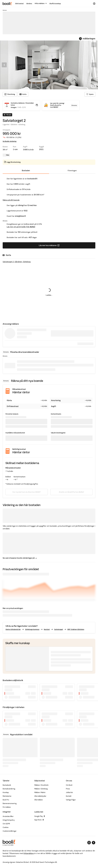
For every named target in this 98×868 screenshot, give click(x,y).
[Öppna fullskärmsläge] (94, 45)
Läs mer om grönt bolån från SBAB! (21, 227)
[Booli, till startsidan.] (7, 4)
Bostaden (26, 170)
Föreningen (72, 170)
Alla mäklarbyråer (40, 796)
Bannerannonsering (10, 803)
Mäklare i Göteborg (41, 789)
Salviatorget (59, 629)
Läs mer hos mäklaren (58, 246)
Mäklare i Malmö (40, 792)
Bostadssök (7, 785)
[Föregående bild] (4, 65)
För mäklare (7, 807)
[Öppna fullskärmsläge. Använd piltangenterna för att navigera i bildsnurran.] (49, 65)
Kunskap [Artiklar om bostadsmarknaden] (6, 792)
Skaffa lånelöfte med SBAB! (56, 106)
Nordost (47, 629)
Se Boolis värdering (10, 141)
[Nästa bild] (94, 65)
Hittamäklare (29, 853)
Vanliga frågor (71, 800)
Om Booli (69, 785)
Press (68, 789)
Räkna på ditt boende (11, 200)
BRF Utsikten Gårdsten (76, 629)
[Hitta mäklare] (41, 4)
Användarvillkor (8, 816)
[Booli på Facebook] (94, 843)
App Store (39, 820)
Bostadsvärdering (9, 789)
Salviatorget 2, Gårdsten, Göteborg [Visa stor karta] (17, 262)
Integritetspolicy (9, 820)
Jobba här (69, 792)
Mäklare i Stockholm (41, 785)
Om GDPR (6, 824)
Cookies (6, 827)
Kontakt (69, 796)
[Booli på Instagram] (89, 843)
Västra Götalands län (13, 629)
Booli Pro (6, 800)
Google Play (40, 816)
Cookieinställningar (10, 831)
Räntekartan (7, 796)
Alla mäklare (39, 800)
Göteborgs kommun (32, 629)
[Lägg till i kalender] (37, 105)
